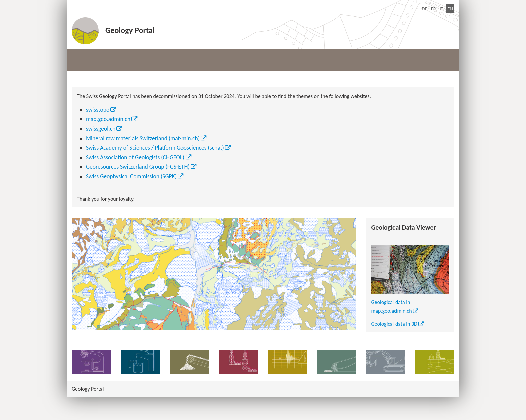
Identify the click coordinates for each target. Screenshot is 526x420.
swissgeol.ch (101, 129)
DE (425, 9)
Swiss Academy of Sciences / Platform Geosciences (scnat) (155, 148)
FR (434, 9)
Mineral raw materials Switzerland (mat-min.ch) (143, 138)
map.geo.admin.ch (108, 119)
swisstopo (98, 110)
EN (451, 8)
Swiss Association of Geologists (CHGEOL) (135, 157)
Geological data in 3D (394, 324)
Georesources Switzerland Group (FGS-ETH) (138, 167)
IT (442, 9)
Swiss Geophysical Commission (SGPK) (131, 176)
